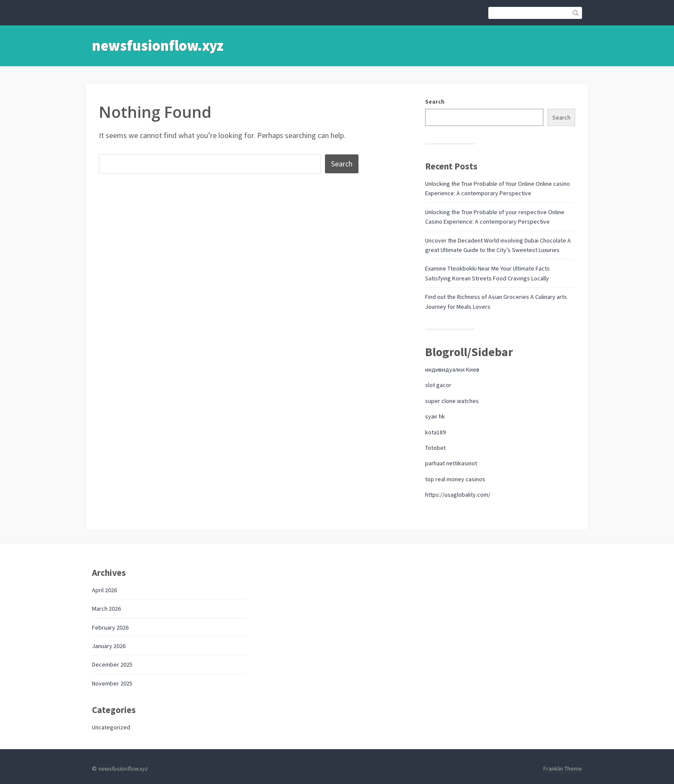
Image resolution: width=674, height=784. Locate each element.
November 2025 (112, 683)
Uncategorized (111, 727)
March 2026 (106, 609)
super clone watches (452, 401)
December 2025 (112, 664)
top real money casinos (455, 479)
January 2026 (109, 646)
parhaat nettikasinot (451, 463)
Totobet (435, 448)
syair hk (435, 416)
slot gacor (438, 385)
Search (435, 101)
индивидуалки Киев (452, 369)
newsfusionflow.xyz (158, 46)
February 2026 (110, 627)
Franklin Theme (563, 769)
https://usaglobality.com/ (458, 495)
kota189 (435, 432)
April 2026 (104, 590)
